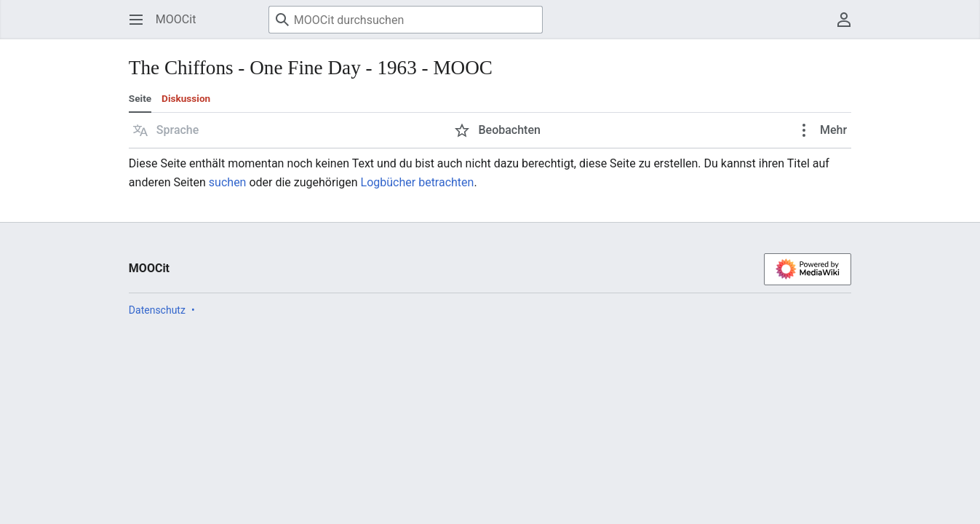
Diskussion (186, 98)
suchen (228, 182)
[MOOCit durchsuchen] (406, 20)
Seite (140, 98)
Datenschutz (157, 310)
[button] (166, 130)
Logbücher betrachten (418, 182)
